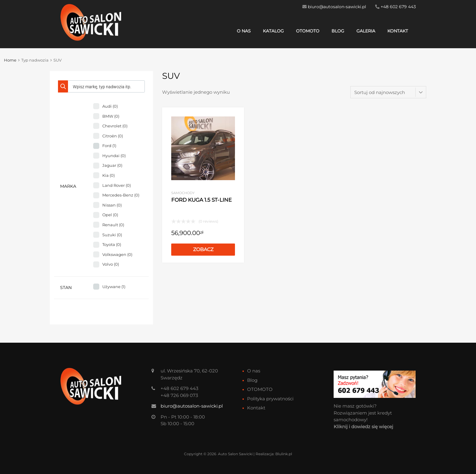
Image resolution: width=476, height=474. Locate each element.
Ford (109, 146)
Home (10, 60)
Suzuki (112, 235)
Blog (338, 31)
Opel (110, 215)
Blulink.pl (284, 454)
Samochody (183, 193)
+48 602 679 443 (398, 7)
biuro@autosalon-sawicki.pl (337, 7)
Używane (114, 287)
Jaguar (112, 165)
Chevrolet (115, 126)
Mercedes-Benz (121, 195)
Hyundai (114, 156)
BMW (111, 116)
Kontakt (398, 31)
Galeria (366, 31)
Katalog (273, 31)
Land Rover (117, 185)
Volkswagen (117, 254)
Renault (113, 225)
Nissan (112, 205)
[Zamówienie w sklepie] (388, 92)
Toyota (112, 244)
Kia (109, 175)
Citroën (113, 136)
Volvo (111, 264)
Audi (110, 106)
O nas (244, 31)
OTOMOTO (308, 31)
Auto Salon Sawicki (235, 454)
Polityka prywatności (270, 399)
